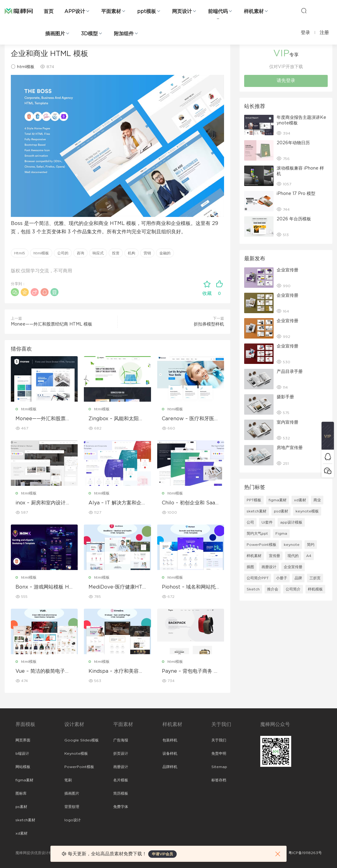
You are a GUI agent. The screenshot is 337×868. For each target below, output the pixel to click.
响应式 (98, 253)
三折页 (315, 578)
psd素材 (281, 511)
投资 (116, 253)
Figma (281, 533)
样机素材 (254, 11)
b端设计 (22, 754)
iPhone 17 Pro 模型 (296, 194)
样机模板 (315, 589)
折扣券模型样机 (209, 324)
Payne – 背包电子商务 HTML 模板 (190, 672)
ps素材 (21, 807)
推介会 (273, 589)
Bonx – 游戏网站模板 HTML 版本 (44, 587)
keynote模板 (307, 511)
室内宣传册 (287, 422)
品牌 (298, 578)
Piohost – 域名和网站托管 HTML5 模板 (189, 587)
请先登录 (286, 81)
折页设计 (121, 754)
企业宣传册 (287, 270)
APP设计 (75, 11)
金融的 (165, 253)
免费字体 (121, 807)
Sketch (253, 589)
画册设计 (269, 567)
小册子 (282, 578)
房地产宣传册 (290, 448)
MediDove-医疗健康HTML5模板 (115, 587)
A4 (309, 556)
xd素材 (300, 500)
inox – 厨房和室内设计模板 (43, 503)
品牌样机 (170, 767)
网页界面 (23, 740)
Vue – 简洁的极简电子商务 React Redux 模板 (43, 672)
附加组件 (124, 34)
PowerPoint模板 (261, 545)
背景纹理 (72, 807)
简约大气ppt (257, 533)
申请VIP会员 (162, 854)
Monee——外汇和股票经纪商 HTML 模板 (52, 324)
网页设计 (182, 11)
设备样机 (170, 754)
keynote (292, 545)
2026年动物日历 (293, 143)
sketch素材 (257, 511)
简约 (311, 545)
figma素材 (278, 500)
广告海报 (121, 740)
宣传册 (274, 556)
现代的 (293, 556)
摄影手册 (285, 397)
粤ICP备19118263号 (305, 853)
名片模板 (121, 780)
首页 (49, 11)
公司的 (63, 253)
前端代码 (218, 11)
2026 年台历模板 (294, 219)
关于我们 (219, 740)
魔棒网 (19, 11)
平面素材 (111, 11)
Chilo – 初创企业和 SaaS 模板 (190, 503)
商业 (317, 500)
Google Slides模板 (82, 740)
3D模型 (89, 34)
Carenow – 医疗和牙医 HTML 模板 (188, 419)
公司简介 (293, 589)
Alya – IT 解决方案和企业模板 (115, 503)
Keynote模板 (76, 754)
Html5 (20, 253)
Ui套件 (267, 522)
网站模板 (23, 767)
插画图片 (55, 34)
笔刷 (68, 780)
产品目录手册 (290, 372)
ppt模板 (147, 11)
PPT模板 (254, 500)
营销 (147, 253)
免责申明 (219, 754)
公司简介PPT (258, 578)
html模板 (26, 67)
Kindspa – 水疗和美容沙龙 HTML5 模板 (116, 672)
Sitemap (219, 767)
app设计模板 (291, 522)
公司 (250, 522)
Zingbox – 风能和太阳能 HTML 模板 (116, 419)
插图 (250, 567)
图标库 (21, 793)
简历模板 (121, 793)
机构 (132, 253)
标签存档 (219, 780)
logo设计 (73, 820)
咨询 (80, 253)
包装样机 (170, 740)
